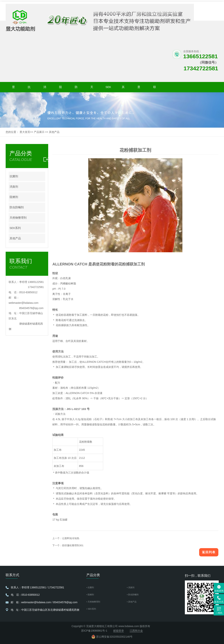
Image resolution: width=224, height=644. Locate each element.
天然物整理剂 (92, 88)
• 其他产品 (133, 602)
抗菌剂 (29, 88)
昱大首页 (13, 88)
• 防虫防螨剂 (134, 595)
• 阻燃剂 (91, 595)
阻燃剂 (61, 88)
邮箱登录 (119, 631)
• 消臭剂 (132, 587)
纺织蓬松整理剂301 (73, 545)
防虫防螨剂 (76, 88)
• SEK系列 (92, 610)
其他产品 (123, 88)
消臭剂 (45, 88)
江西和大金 (136, 631)
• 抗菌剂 (91, 587)
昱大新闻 (139, 88)
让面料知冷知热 (71, 538)
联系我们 (155, 88)
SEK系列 (108, 88)
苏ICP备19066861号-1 (94, 631)
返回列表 (209, 552)
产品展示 (39, 132)
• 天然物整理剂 (95, 602)
